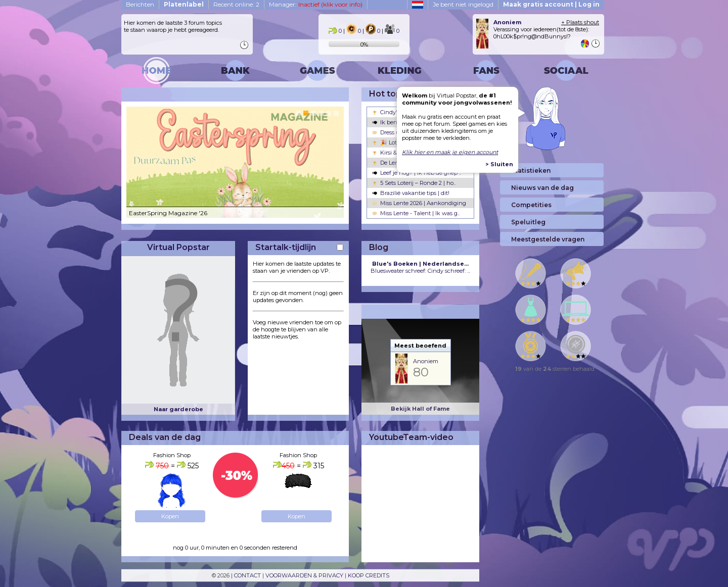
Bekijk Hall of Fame (420, 409)
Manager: (316, 4)
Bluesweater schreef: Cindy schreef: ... (420, 267)
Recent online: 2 (236, 4)
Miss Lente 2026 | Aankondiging (419, 203)
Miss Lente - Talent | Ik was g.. (416, 213)
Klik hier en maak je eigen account (450, 152)
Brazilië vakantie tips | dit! (411, 193)
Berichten (140, 4)
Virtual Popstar (178, 247)
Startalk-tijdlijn (286, 247)
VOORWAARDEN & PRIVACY (304, 575)
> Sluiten (499, 164)
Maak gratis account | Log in (551, 4)
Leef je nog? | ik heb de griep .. (417, 173)
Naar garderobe (178, 409)
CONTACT (247, 575)
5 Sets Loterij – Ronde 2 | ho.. (414, 183)
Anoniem (426, 361)
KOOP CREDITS (369, 575)
